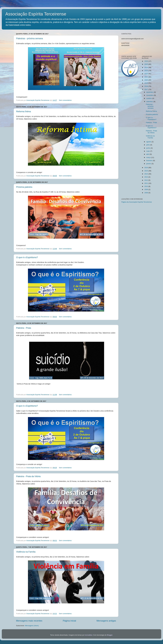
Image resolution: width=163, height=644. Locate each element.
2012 (146, 180)
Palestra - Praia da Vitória (28, 476)
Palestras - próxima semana (30, 38)
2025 (146, 64)
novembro (150, 95)
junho (149, 148)
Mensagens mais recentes (29, 621)
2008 (146, 193)
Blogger (110, 635)
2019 (146, 83)
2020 (146, 80)
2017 (146, 89)
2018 (146, 86)
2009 (146, 189)
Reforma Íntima (23, 112)
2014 (146, 174)
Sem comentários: (66, 100)
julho (148, 145)
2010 (146, 186)
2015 (146, 171)
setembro (150, 102)
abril (148, 154)
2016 (146, 168)
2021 (146, 77)
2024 (146, 67)
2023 (146, 71)
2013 (146, 177)
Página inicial (69, 621)
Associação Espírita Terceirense (36, 14)
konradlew (89, 635)
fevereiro (150, 161)
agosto (149, 142)
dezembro (150, 92)
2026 (146, 61)
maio (148, 151)
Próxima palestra (24, 187)
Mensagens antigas (106, 621)
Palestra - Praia (24, 328)
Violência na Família (26, 552)
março (149, 157)
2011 (146, 183)
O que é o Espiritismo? (27, 257)
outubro (149, 98)
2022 (146, 74)
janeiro (149, 164)
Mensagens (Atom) (32, 626)
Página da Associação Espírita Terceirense (137, 202)
